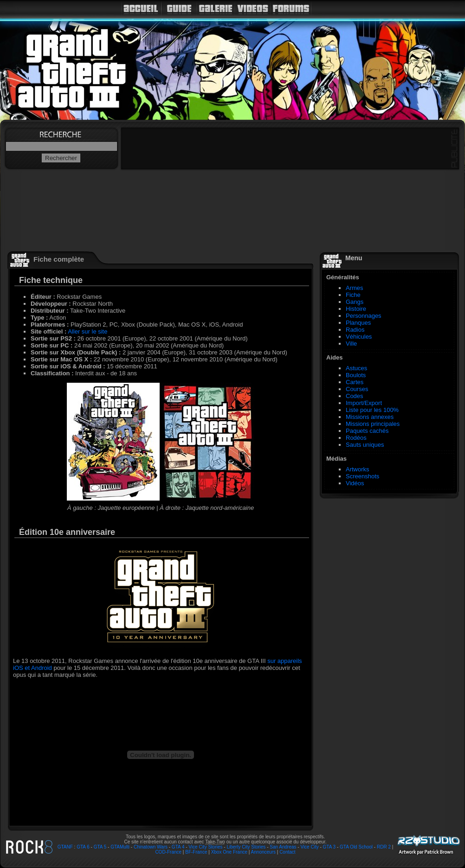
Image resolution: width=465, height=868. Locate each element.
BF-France (196, 852)
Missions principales (373, 424)
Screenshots (362, 476)
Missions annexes (370, 417)
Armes (355, 288)
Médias (336, 459)
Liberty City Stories (246, 847)
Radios (355, 330)
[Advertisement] (349, 645)
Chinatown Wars (151, 847)
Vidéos (355, 483)
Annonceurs (263, 852)
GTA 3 (329, 847)
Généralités (343, 277)
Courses (357, 389)
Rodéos (356, 438)
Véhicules (359, 337)
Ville (351, 344)
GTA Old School (356, 847)
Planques (358, 323)
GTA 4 (178, 847)
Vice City (309, 847)
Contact (287, 852)
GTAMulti (120, 847)
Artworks (358, 469)
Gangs (355, 302)
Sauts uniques (365, 445)
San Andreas (283, 847)
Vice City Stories (205, 847)
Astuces (356, 368)
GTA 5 (100, 847)
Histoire (356, 309)
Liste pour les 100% (372, 410)
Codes (355, 396)
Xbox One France (229, 852)
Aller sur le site (87, 331)
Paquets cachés (367, 431)
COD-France (168, 852)
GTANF (65, 847)
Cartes (355, 382)
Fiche (353, 295)
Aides (334, 357)
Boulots (356, 375)
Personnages (364, 316)
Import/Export (364, 403)
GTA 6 (83, 847)
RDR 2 (384, 847)
